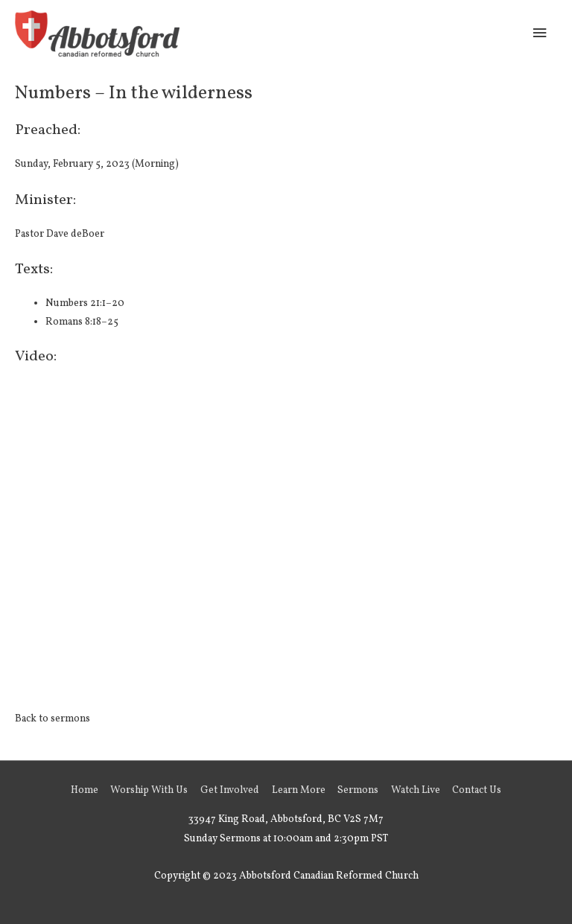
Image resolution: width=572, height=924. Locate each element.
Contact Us (477, 790)
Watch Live (416, 790)
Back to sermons (53, 719)
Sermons (358, 790)
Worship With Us (149, 790)
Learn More (299, 790)
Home (85, 790)
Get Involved (230, 790)
